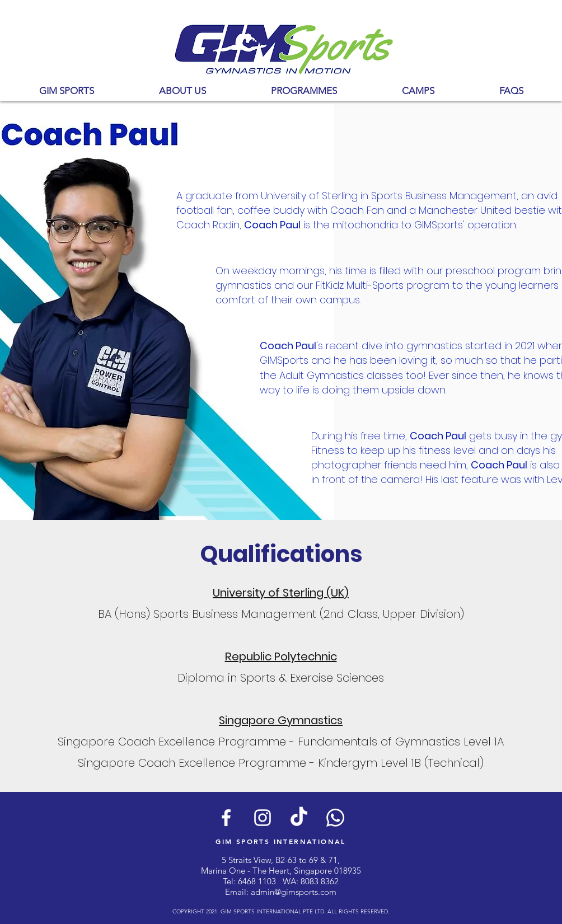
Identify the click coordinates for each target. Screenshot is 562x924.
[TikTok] (299, 818)
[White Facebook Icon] (226, 818)
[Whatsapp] (335, 818)
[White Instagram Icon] (263, 818)
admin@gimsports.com (294, 892)
